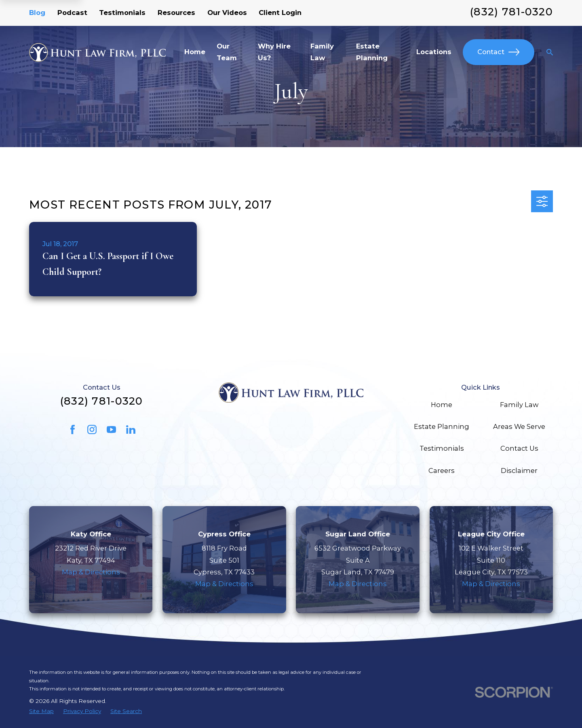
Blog (37, 13)
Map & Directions (91, 572)
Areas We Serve (519, 426)
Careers (442, 471)
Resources (176, 13)
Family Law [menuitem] (322, 52)
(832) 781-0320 (511, 12)
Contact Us (519, 448)
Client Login (280, 13)
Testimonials (122, 13)
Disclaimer (519, 471)
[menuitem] (41, 711)
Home (442, 405)
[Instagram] (92, 429)
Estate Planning (442, 426)
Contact (498, 52)
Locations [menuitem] (434, 52)
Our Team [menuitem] (227, 52)
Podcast (72, 13)
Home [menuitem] (195, 52)
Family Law (519, 405)
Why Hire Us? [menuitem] (274, 52)
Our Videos (227, 13)
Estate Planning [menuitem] (372, 52)
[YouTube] (111, 429)
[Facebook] (73, 429)
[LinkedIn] (131, 429)
